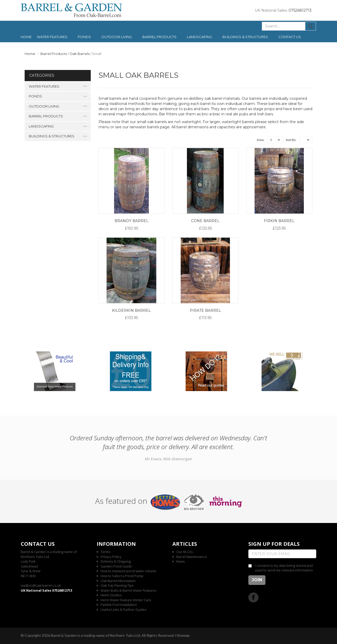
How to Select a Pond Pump (122, 576)
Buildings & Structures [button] (245, 37)
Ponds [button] (84, 37)
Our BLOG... (186, 552)
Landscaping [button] (199, 37)
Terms (105, 552)
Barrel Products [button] (159, 37)
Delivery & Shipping (116, 561)
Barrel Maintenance (192, 557)
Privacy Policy (111, 557)
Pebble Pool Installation (119, 605)
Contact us (290, 37)
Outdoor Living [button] (117, 37)
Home (26, 37)
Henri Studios (111, 595)
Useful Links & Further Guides (124, 610)
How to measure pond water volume (128, 571)
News (180, 561)
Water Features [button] (52, 37)
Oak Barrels (79, 54)
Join (257, 580)
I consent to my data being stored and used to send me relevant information (284, 568)
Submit (311, 26)
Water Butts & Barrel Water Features (128, 590)
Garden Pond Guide (116, 566)
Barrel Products (54, 54)
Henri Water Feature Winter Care (126, 600)
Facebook (253, 597)
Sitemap (183, 635)
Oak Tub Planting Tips (117, 585)
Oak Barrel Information (118, 581)
